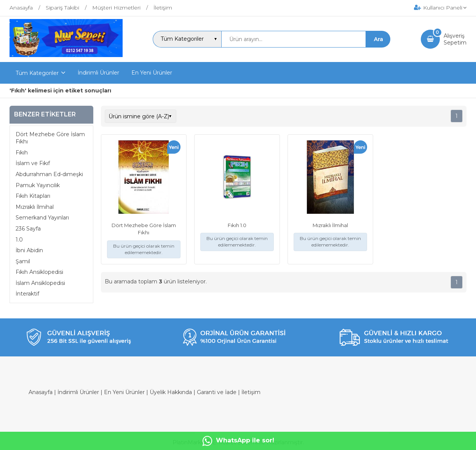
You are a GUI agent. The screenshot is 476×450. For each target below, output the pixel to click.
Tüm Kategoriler (37, 73)
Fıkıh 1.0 (237, 225)
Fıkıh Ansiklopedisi (39, 272)
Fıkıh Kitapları (33, 196)
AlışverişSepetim (455, 39)
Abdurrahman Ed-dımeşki (49, 174)
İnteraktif (27, 294)
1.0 (19, 240)
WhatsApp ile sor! (238, 441)
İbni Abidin (29, 250)
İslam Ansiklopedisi (40, 283)
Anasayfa (41, 392)
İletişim (251, 392)
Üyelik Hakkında (171, 392)
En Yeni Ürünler (124, 392)
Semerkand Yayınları (42, 218)
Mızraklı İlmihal (35, 207)
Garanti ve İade (217, 392)
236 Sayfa (28, 229)
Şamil (23, 261)
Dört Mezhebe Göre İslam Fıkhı (50, 138)
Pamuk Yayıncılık (38, 185)
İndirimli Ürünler (78, 392)
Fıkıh (22, 153)
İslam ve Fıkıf (33, 163)
